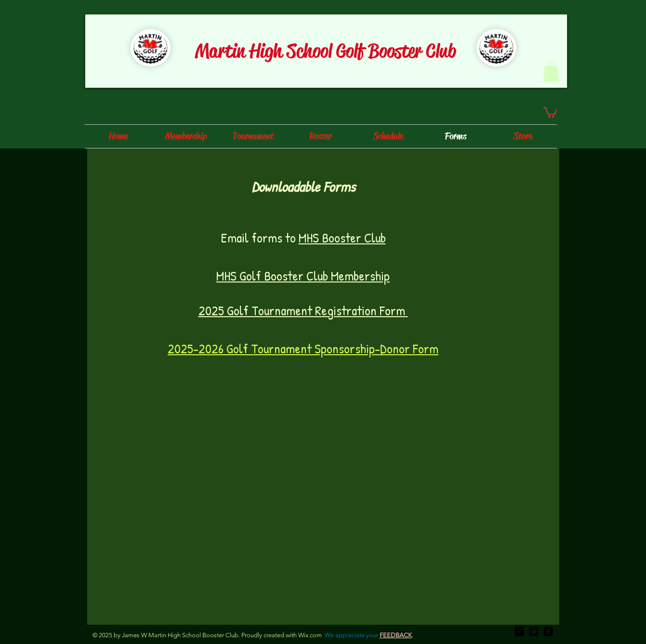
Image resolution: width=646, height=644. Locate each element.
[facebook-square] (548, 631)
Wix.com (310, 635)
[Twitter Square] (534, 631)
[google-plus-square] (519, 631)
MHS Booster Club (342, 238)
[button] (551, 72)
